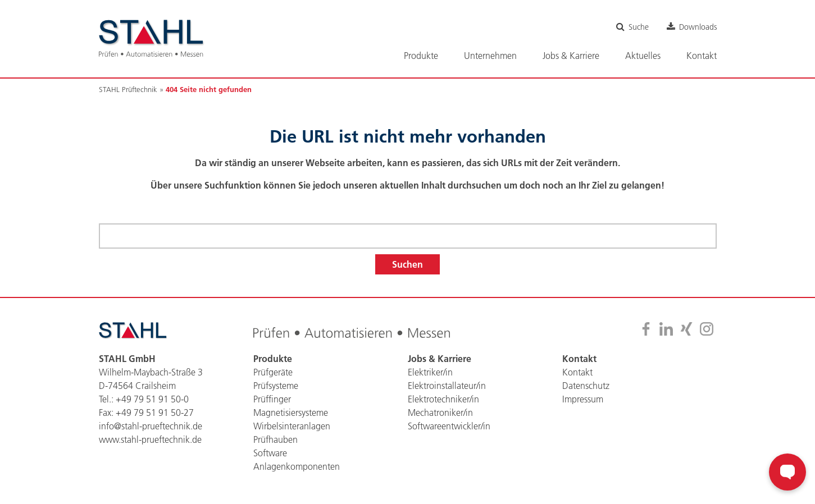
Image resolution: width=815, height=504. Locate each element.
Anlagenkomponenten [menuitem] (297, 466)
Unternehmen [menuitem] (490, 56)
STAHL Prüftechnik (128, 89)
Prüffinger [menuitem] (272, 399)
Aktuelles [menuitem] (643, 56)
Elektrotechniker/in (443, 399)
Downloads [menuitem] (698, 27)
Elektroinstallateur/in (447, 386)
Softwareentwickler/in (449, 426)
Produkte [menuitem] (421, 56)
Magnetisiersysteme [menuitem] (291, 413)
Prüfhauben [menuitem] (276, 439)
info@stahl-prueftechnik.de (151, 426)
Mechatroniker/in (440, 413)
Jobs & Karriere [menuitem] (571, 56)
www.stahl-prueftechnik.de (150, 439)
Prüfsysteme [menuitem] (276, 386)
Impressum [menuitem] (583, 399)
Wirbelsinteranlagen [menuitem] (292, 426)
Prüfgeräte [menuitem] (273, 372)
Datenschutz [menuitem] (586, 386)
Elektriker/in (430, 372)
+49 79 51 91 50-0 (152, 399)
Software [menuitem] (270, 453)
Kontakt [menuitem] (702, 56)
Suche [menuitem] (639, 27)
